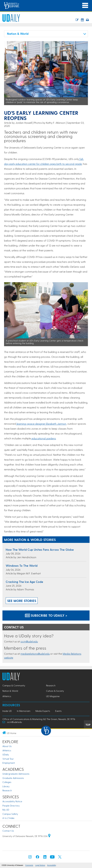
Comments (29, 865)
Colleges (7, 782)
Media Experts (43, 711)
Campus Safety (10, 814)
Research (7, 790)
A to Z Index (8, 818)
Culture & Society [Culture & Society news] (55, 691)
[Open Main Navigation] (85, 5)
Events (58, 711)
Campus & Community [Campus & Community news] (14, 685)
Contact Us (8, 831)
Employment (9, 763)
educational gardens (43, 438)
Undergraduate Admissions (16, 774)
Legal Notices (40, 865)
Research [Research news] (51, 685)
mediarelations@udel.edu (35, 654)
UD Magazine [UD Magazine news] (53, 696)
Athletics (7, 750)
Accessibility (52, 865)
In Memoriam (24, 711)
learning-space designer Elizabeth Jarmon (41, 424)
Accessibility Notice (12, 801)
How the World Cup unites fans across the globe (40, 549)
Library (6, 786)
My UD (6, 810)
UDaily (6, 754)
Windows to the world (22, 565)
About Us (7, 746)
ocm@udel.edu (29, 641)
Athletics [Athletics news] (7, 696)
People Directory (11, 806)
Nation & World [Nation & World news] (10, 691)
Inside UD (7, 711)
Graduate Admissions (13, 778)
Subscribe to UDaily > (46, 615)
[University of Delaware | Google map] (49, 836)
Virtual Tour (8, 759)
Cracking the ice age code (24, 582)
